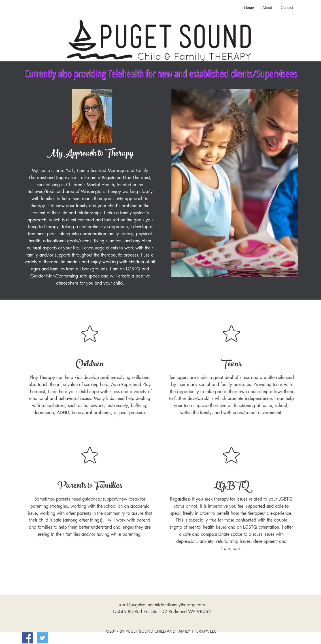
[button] (235, 183)
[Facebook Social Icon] (27, 638)
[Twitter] (42, 638)
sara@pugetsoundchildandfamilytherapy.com (162, 605)
